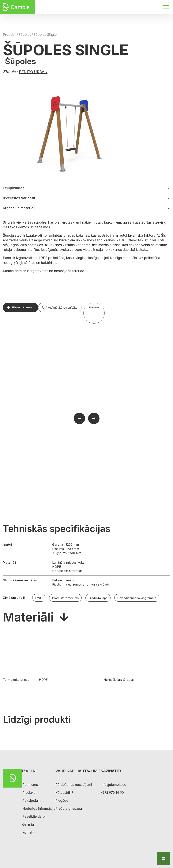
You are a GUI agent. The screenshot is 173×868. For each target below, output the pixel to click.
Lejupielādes (14, 188)
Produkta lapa (98, 598)
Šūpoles (25, 35)
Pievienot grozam (23, 307)
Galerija (94, 307)
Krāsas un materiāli (19, 208)
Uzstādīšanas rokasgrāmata (137, 598)
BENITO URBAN (33, 72)
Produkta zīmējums (65, 598)
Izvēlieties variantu (19, 198)
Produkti (9, 35)
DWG (39, 598)
